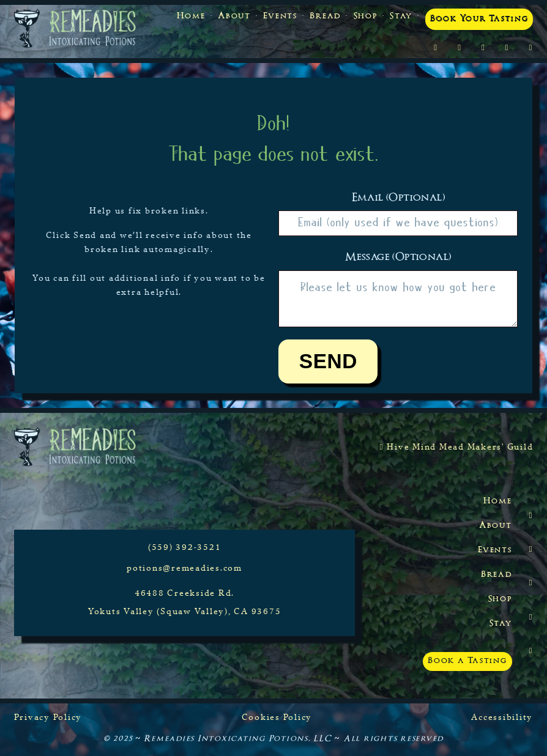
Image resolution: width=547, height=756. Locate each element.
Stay (401, 17)
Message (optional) (398, 257)
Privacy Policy (48, 717)
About (234, 17)
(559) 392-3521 (185, 547)
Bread (325, 17)
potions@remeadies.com (184, 568)
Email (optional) (398, 198)
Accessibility (502, 717)
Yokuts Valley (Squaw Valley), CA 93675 (185, 611)
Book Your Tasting (479, 19)
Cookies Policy (277, 717)
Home (191, 17)
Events (280, 17)
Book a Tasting (467, 661)
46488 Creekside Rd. (184, 593)
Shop (366, 17)
